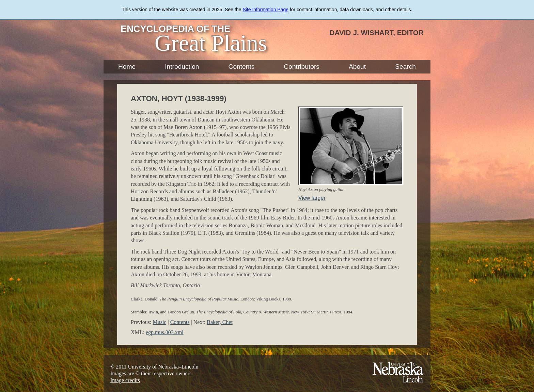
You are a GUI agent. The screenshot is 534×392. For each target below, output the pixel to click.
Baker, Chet (220, 322)
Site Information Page (265, 10)
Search (405, 67)
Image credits (125, 380)
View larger (312, 198)
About (357, 67)
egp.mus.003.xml (165, 332)
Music (159, 322)
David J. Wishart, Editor (376, 32)
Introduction (182, 67)
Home (127, 67)
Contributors (302, 67)
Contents (242, 67)
